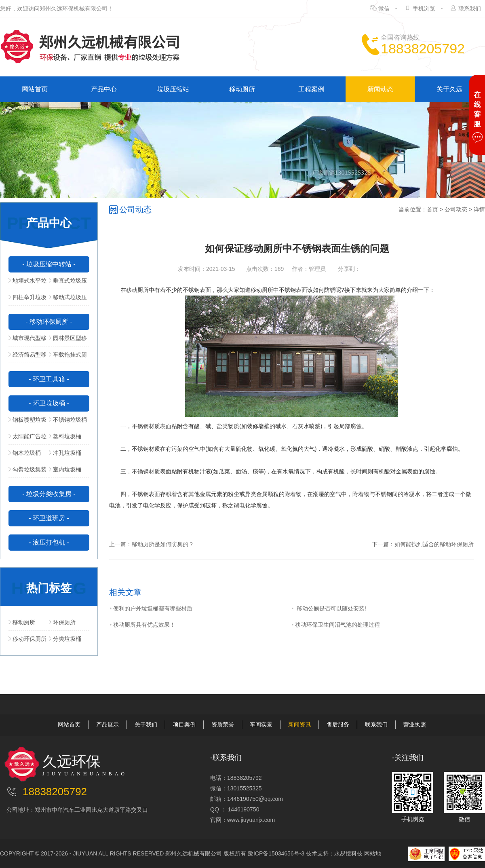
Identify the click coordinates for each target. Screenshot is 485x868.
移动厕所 (242, 89)
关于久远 (449, 89)
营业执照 (415, 724)
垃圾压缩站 (173, 89)
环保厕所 (62, 622)
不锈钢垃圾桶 (68, 420)
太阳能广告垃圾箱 (27, 439)
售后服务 (338, 724)
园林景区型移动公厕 (68, 340)
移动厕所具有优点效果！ (142, 625)
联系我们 (470, 8)
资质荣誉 (223, 724)
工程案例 (311, 89)
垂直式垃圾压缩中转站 (68, 283)
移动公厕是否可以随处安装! (329, 608)
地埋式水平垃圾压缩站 (27, 283)
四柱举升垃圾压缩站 (27, 300)
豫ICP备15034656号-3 (276, 853)
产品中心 (104, 89)
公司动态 (456, 209)
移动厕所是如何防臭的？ (163, 544)
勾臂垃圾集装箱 (27, 472)
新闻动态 (380, 89)
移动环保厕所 (27, 639)
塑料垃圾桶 (65, 436)
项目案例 (184, 724)
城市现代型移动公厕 (27, 340)
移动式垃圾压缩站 (68, 300)
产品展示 (108, 724)
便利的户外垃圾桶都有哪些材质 (151, 608)
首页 (432, 209)
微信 (384, 8)
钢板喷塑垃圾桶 (27, 422)
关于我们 (146, 724)
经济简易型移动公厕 (27, 357)
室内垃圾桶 (65, 469)
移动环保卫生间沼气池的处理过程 (335, 625)
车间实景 (261, 724)
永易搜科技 (348, 853)
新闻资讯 (299, 724)
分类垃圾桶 (65, 639)
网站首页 (35, 89)
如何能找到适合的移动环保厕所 (434, 544)
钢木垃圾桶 (25, 453)
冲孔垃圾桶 (65, 453)
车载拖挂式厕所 (68, 357)
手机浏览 (424, 8)
